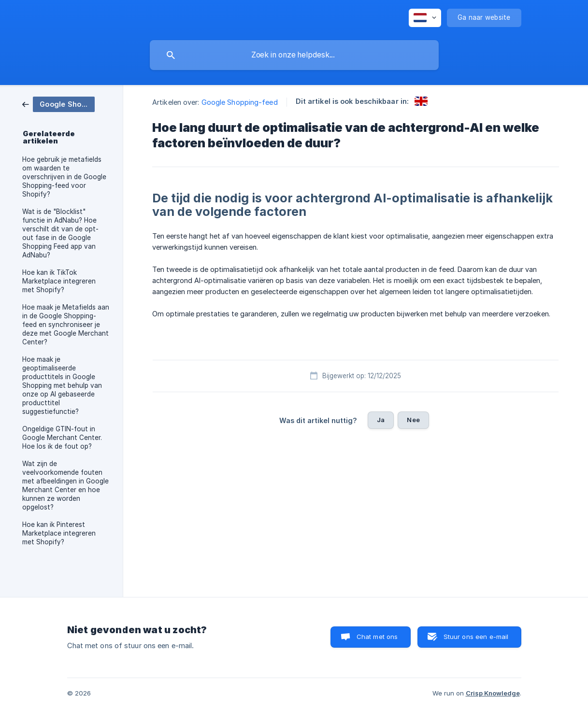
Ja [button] (381, 420)
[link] (58, 104)
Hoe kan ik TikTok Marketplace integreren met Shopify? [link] (59, 281)
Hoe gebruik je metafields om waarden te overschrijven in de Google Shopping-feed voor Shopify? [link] (64, 177)
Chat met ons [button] (377, 637)
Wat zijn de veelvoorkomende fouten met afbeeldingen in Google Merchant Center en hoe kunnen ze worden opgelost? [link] (65, 485)
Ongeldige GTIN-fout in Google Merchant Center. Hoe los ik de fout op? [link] (62, 438)
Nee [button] (413, 420)
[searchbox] (294, 55)
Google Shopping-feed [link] (240, 102)
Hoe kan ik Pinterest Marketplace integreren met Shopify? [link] (59, 533)
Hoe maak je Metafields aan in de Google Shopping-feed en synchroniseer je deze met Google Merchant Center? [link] (66, 325)
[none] (425, 18)
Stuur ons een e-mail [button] (476, 637)
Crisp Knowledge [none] (493, 693)
